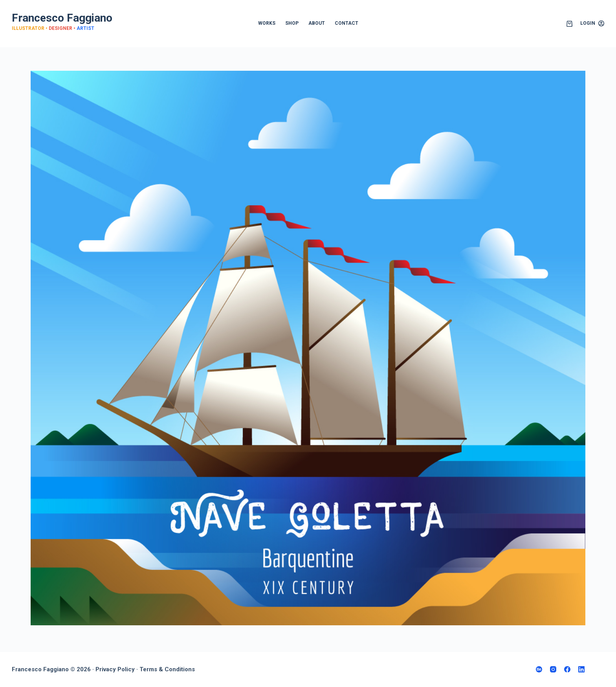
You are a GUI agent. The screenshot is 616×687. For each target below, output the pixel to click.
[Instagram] (553, 669)
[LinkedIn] (581, 669)
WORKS (267, 23)
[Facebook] (567, 669)
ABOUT (317, 23)
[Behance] (539, 669)
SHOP (292, 23)
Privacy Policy (115, 669)
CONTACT (346, 23)
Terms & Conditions (167, 669)
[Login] (592, 24)
